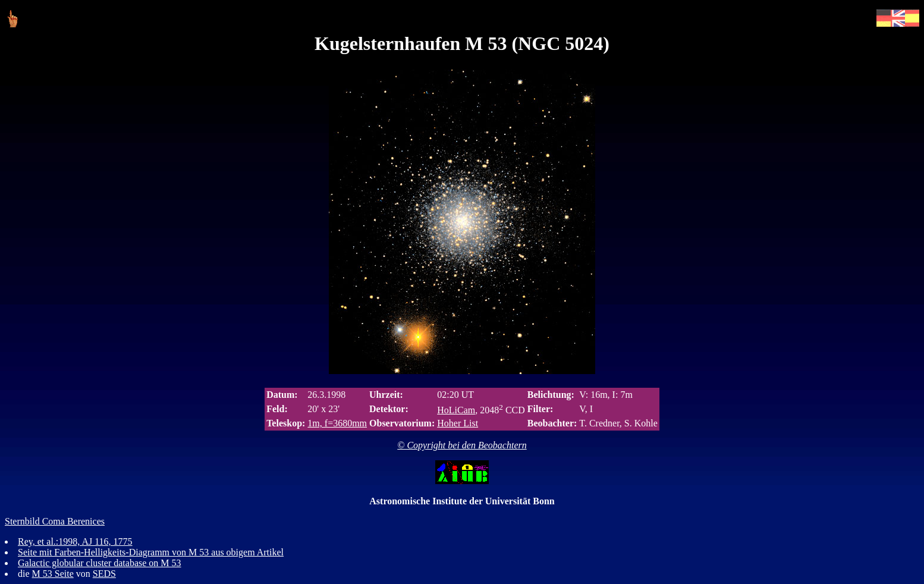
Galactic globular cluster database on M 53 (100, 563)
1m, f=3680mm (337, 423)
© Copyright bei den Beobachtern (462, 445)
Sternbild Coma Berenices (55, 521)
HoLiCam (456, 410)
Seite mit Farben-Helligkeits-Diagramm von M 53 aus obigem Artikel (151, 552)
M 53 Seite (53, 574)
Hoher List (458, 423)
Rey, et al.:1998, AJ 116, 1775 (75, 541)
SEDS (104, 574)
